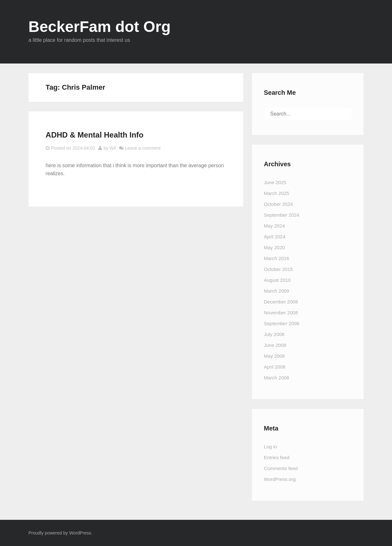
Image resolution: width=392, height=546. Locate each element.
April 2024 (275, 237)
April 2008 (275, 367)
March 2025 (277, 193)
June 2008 (275, 345)
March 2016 (277, 258)
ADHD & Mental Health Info (95, 135)
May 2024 (275, 226)
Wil (113, 148)
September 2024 (282, 215)
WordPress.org (280, 479)
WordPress (80, 533)
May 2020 (275, 247)
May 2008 (275, 356)
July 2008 (274, 334)
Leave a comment (143, 148)
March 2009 (277, 291)
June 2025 (275, 182)
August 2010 (277, 280)
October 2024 (279, 204)
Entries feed (277, 457)
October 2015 (279, 269)
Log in (271, 447)
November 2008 (281, 313)
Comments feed (281, 468)
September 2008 (282, 323)
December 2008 (281, 302)
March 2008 (277, 378)
